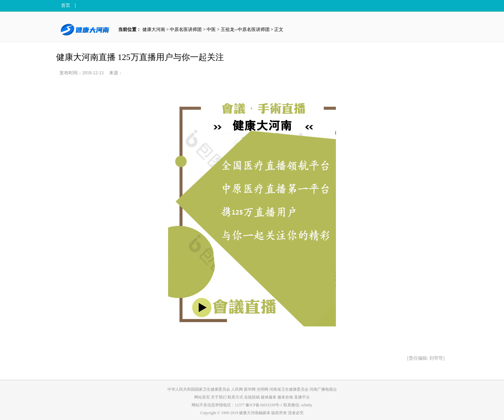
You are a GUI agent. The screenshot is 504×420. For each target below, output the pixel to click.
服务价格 (286, 397)
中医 (211, 30)
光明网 (262, 389)
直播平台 (302, 397)
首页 (66, 6)
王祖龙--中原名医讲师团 (245, 30)
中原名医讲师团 (186, 30)
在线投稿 (252, 397)
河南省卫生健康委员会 (289, 389)
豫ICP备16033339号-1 (264, 405)
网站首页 (202, 397)
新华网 (250, 389)
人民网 (237, 389)
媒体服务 (269, 397)
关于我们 (219, 397)
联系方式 (236, 397)
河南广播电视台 (323, 389)
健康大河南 (154, 30)
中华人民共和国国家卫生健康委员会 (199, 389)
